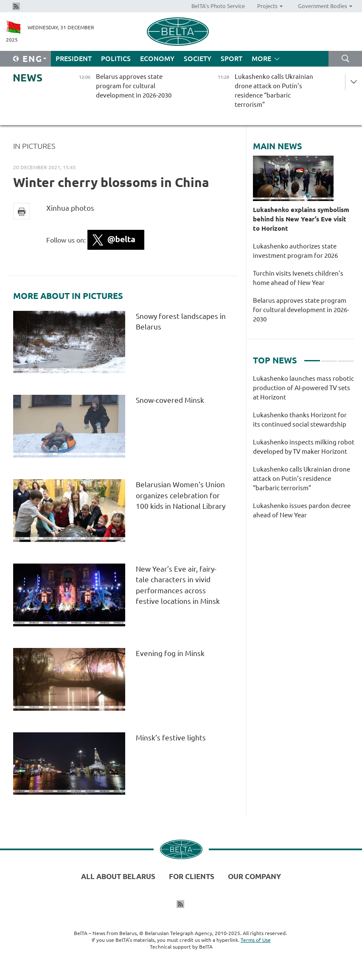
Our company (254, 876)
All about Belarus (118, 876)
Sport (232, 59)
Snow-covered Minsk (171, 400)
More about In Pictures (68, 296)
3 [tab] (346, 357)
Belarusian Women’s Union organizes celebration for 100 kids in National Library (181, 495)
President (74, 59)
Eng (32, 59)
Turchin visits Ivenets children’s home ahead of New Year (298, 278)
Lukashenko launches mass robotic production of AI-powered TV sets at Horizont (303, 388)
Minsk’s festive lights (172, 738)
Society (198, 59)
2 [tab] (329, 357)
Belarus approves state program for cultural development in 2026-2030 (301, 310)
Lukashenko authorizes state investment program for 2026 (295, 251)
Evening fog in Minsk (171, 653)
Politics (116, 59)
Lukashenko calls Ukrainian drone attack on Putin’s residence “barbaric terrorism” (302, 479)
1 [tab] (312, 357)
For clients (192, 876)
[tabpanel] (304, 451)
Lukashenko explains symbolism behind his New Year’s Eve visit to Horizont (301, 219)
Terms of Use (256, 940)
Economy (157, 59)
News (28, 78)
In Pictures (34, 146)
